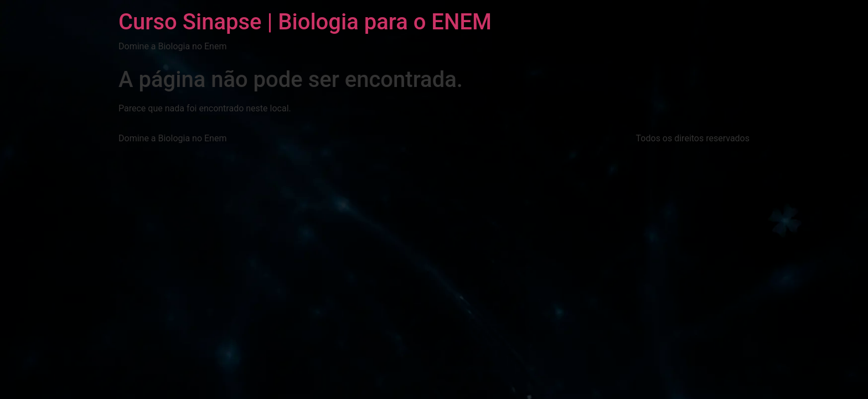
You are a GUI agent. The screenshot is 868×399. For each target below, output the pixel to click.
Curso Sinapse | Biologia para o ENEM (305, 22)
